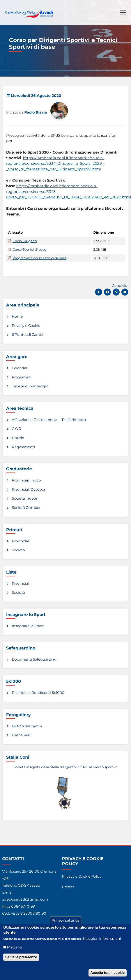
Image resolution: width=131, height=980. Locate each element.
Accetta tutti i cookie (108, 974)
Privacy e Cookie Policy (82, 876)
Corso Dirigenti (25, 241)
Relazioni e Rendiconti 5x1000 (38, 693)
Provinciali (21, 541)
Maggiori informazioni (102, 940)
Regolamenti (23, 447)
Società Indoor (25, 498)
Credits (68, 887)
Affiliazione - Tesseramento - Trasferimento (49, 420)
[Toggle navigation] (123, 12)
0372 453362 (29, 885)
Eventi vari (21, 735)
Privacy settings (66, 922)
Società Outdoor (26, 508)
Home (17, 316)
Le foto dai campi (27, 726)
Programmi (22, 377)
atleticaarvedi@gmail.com (25, 899)
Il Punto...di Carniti (27, 335)
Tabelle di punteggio (30, 386)
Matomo (14, 949)
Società (18, 550)
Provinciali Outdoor (29, 489)
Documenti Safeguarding (34, 659)
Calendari (20, 368)
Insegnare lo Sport (28, 626)
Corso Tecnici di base (29, 250)
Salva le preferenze (21, 958)
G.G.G (16, 429)
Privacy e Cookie (26, 326)
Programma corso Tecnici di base (39, 258)
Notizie (18, 438)
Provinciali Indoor (27, 480)
